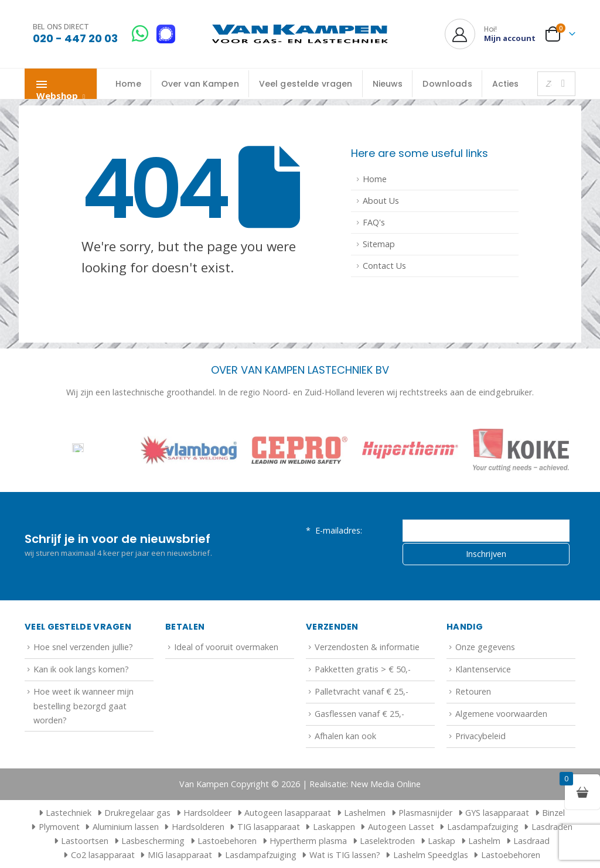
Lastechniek (63, 813)
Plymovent (59, 827)
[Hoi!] (490, 34)
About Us (381, 201)
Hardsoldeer (207, 813)
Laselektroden (387, 841)
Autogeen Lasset (401, 827)
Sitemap (379, 244)
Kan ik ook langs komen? (81, 669)
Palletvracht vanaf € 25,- (362, 691)
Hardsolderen (198, 827)
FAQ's (374, 222)
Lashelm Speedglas (431, 855)
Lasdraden (552, 827)
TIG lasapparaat (269, 827)
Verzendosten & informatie (367, 647)
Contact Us (384, 266)
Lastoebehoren (227, 841)
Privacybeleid (480, 736)
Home (128, 84)
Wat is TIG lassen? (345, 855)
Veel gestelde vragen (306, 84)
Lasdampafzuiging (483, 827)
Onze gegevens (485, 647)
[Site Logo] (300, 34)
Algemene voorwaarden (501, 714)
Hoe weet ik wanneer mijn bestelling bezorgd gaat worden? (83, 706)
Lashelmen (365, 813)
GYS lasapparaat (497, 813)
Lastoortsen (85, 841)
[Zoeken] (563, 84)
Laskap (442, 841)
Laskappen (334, 827)
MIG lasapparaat (180, 855)
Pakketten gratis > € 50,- (363, 669)
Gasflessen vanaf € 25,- (359, 714)
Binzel (553, 813)
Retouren (473, 691)
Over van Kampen (200, 84)
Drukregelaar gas (137, 813)
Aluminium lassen (126, 827)
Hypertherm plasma (308, 841)
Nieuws (388, 84)
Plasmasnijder (425, 813)
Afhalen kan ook (345, 736)
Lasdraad (531, 841)
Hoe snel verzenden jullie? (83, 647)
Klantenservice (483, 669)
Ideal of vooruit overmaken (226, 647)
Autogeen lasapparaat (288, 813)
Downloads (447, 84)
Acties (506, 84)
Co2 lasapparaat (103, 855)
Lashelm (484, 841)
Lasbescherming (153, 841)
